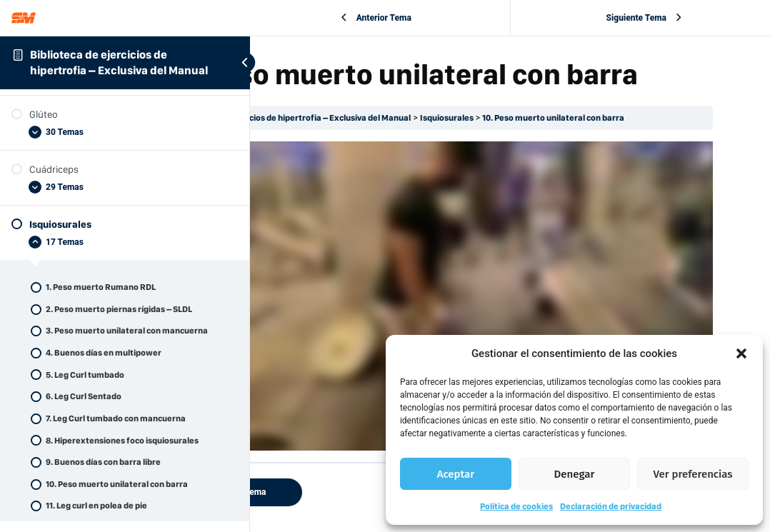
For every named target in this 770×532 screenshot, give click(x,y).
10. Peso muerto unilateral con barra (697, 152)
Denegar (575, 474)
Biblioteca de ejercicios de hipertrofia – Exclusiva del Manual (437, 152)
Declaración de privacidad (611, 506)
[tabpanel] (510, 290)
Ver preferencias (693, 474)
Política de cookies (516, 506)
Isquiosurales (590, 152)
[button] (741, 353)
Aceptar (456, 474)
